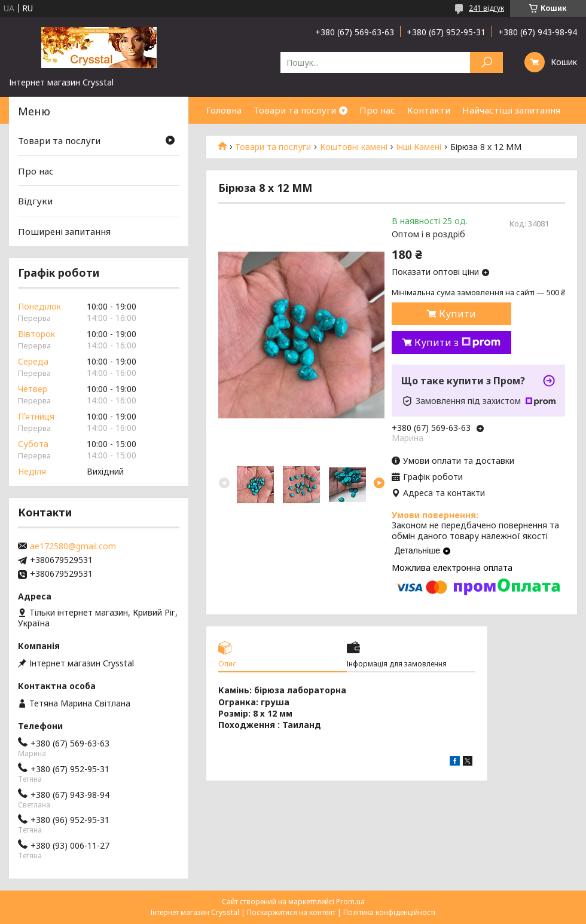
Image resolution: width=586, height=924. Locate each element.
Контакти (429, 110)
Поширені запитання (64, 231)
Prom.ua (350, 902)
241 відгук (486, 8)
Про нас (377, 110)
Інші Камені (419, 147)
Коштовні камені (354, 147)
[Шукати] (486, 62)
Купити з (457, 342)
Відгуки (35, 201)
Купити (457, 314)
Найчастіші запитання (511, 110)
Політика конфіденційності (389, 912)
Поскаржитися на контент (291, 912)
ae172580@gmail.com (73, 546)
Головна (224, 110)
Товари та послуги (295, 110)
